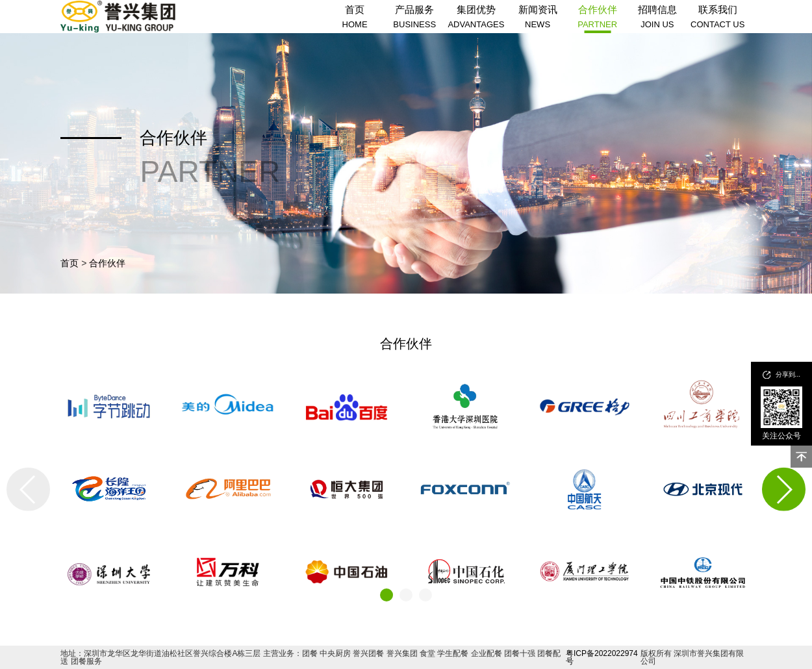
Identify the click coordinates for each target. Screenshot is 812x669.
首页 (70, 263)
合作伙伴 (107, 263)
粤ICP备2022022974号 (602, 657)
